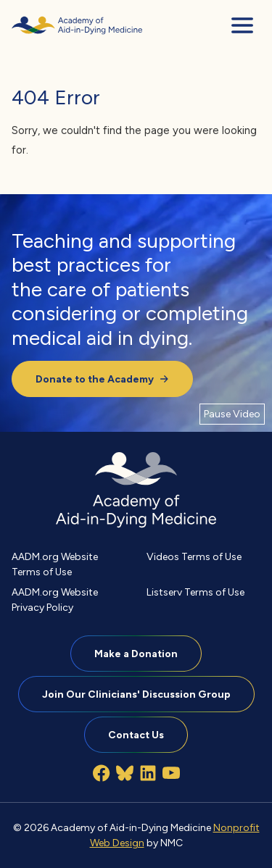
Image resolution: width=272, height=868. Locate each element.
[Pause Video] (232, 414)
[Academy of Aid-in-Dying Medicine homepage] (77, 25)
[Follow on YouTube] (171, 773)
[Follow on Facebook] (102, 773)
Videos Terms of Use (194, 556)
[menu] (242, 25)
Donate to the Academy (102, 379)
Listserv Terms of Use (195, 592)
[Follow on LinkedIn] (148, 773)
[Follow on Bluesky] (125, 773)
